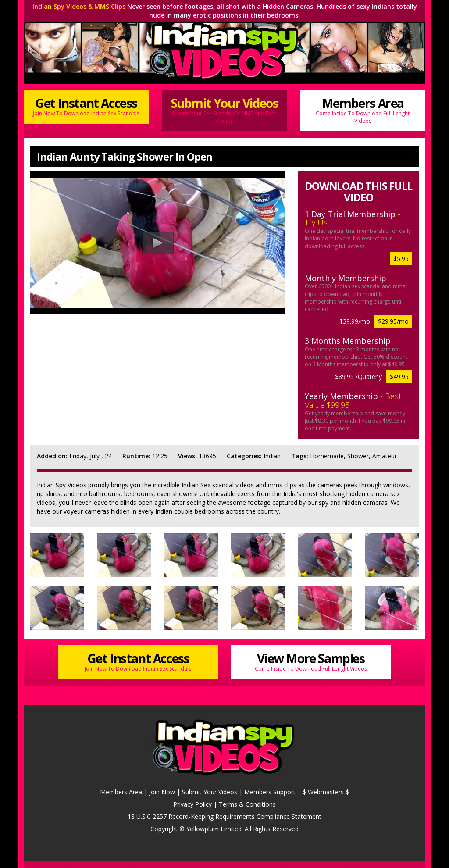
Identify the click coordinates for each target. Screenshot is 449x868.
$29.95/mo (393, 321)
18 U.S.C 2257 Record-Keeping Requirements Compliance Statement (224, 816)
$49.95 (399, 377)
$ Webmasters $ (326, 792)
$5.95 (401, 259)
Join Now (162, 792)
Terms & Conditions (247, 804)
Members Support (270, 792)
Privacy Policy (192, 804)
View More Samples (311, 661)
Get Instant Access (86, 106)
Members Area (363, 110)
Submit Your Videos (224, 110)
